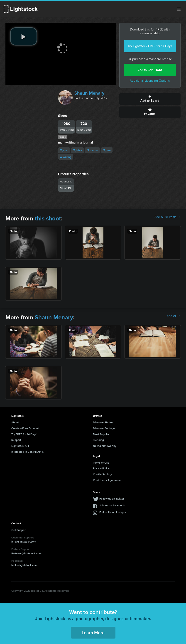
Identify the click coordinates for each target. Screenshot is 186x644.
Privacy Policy (101, 468)
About (15, 422)
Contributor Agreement (107, 480)
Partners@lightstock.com (26, 553)
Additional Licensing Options (150, 81)
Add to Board (150, 99)
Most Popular (101, 434)
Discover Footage (104, 428)
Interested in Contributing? (28, 452)
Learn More (93, 633)
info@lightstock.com (24, 542)
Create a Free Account (25, 428)
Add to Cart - (150, 70)
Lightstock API (20, 446)
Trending (98, 440)
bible (77, 150)
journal (92, 150)
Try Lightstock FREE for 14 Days (150, 46)
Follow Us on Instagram (114, 512)
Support (16, 440)
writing (66, 157)
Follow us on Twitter (112, 499)
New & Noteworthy (105, 446)
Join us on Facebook (112, 505)
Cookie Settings (103, 474)
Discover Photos (103, 422)
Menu (179, 9)
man (64, 150)
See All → (174, 316)
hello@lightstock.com (24, 565)
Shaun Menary (89, 93)
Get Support (19, 530)
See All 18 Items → (168, 217)
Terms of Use (101, 463)
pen (107, 150)
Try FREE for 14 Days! (24, 434)
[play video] (24, 36)
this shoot (48, 218)
